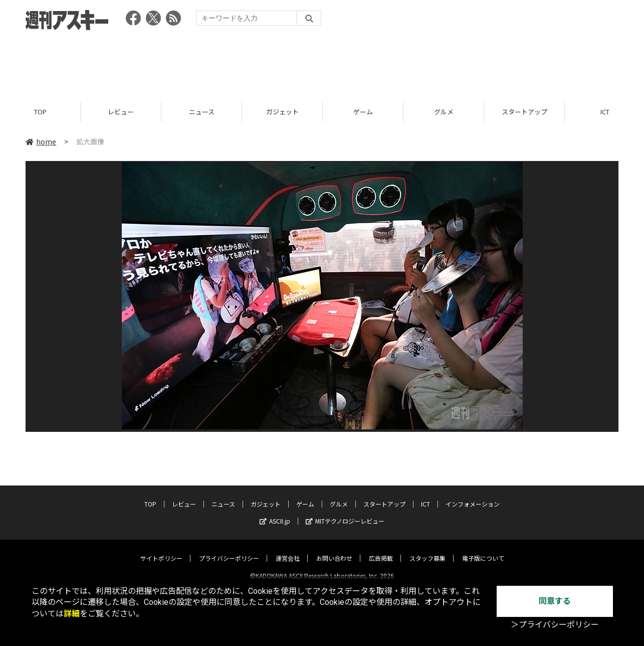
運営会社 (288, 549)
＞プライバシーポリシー (555, 625)
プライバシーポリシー (229, 549)
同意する (555, 601)
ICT (425, 495)
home (41, 141)
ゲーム (363, 112)
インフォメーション (473, 495)
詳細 (72, 614)
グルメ (444, 112)
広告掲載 (381, 549)
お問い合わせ (334, 549)
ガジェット (282, 112)
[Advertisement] (322, 63)
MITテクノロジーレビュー (345, 512)
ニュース (202, 112)
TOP (40, 112)
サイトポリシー (161, 549)
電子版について (483, 549)
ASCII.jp (275, 512)
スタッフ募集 (427, 549)
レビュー (121, 112)
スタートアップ (524, 112)
